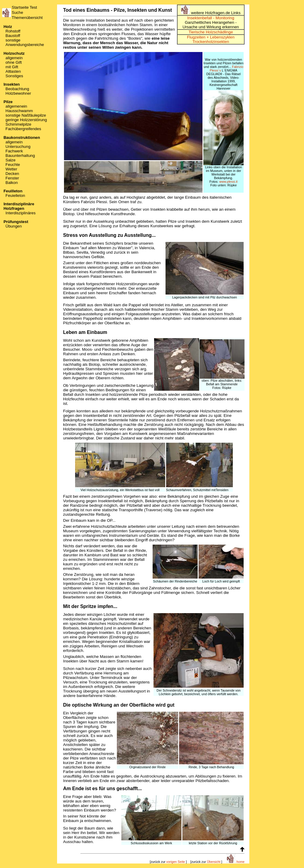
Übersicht (214, 862)
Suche (17, 12)
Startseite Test (24, 7)
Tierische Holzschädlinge (211, 32)
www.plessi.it (228, 182)
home (236, 862)
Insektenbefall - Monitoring (211, 18)
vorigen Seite (176, 862)
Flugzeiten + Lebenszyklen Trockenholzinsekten (211, 39)
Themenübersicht (27, 18)
